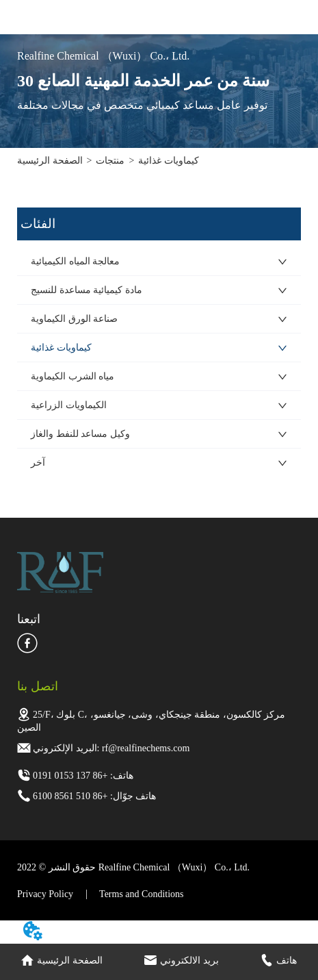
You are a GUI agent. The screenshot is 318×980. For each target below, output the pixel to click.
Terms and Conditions (141, 894)
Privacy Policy (45, 894)
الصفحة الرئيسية (50, 161)
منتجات (110, 161)
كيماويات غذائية (169, 161)
